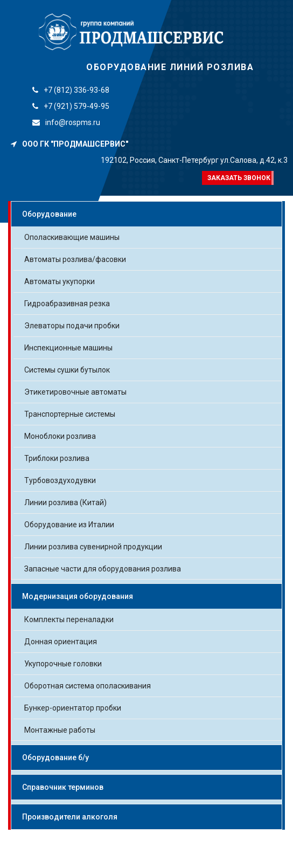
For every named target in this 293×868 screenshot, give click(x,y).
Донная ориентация (61, 642)
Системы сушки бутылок (67, 370)
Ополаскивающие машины (72, 237)
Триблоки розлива (57, 458)
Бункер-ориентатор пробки (73, 708)
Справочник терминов (63, 787)
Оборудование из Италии (69, 525)
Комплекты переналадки (69, 619)
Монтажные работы (60, 730)
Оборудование (49, 214)
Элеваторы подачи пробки (72, 326)
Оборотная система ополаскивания (88, 686)
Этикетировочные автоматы (75, 392)
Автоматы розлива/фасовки (75, 259)
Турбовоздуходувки (60, 480)
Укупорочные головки (63, 664)
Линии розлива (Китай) (65, 502)
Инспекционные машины (68, 348)
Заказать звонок (239, 178)
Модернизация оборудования (78, 596)
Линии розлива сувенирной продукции (93, 547)
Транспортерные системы (70, 414)
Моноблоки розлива (60, 436)
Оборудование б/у (55, 757)
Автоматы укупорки (60, 281)
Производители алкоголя (70, 817)
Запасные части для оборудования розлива (103, 569)
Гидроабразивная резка (67, 304)
